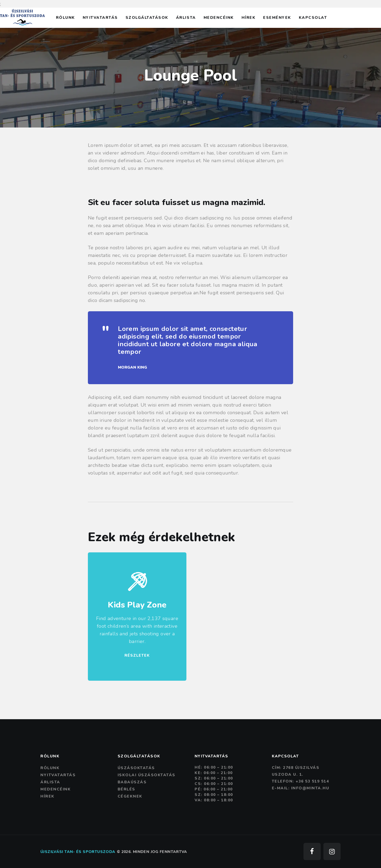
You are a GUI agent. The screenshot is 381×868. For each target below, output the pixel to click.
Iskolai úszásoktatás (147, 775)
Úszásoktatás (136, 768)
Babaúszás (132, 782)
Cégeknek (130, 796)
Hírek (47, 796)
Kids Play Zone (137, 605)
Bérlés (126, 789)
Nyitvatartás (58, 775)
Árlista (50, 782)
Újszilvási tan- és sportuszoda (78, 852)
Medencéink (56, 789)
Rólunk (50, 768)
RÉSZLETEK (137, 655)
